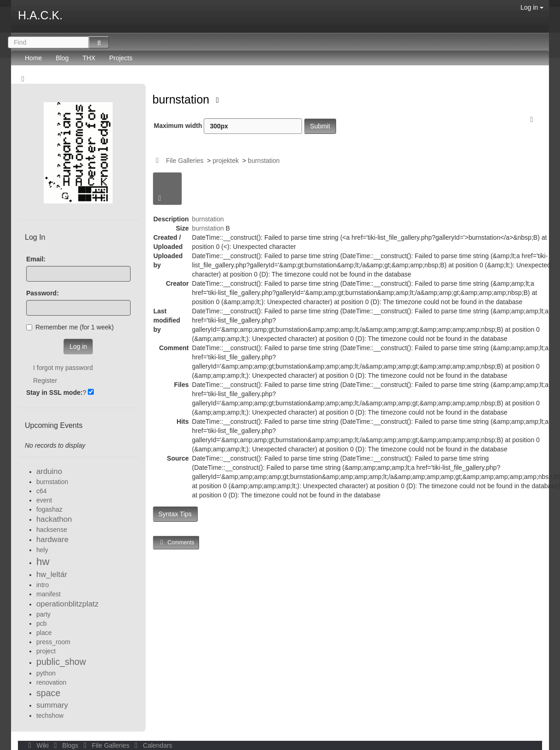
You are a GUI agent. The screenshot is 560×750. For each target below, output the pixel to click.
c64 (42, 491)
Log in (532, 7)
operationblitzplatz (67, 604)
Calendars (151, 745)
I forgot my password (63, 368)
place (44, 633)
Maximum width (228, 126)
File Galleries (185, 161)
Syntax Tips (175, 514)
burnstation (183, 99)
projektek (226, 161)
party (43, 614)
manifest (49, 594)
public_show (61, 662)
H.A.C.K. (40, 15)
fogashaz (49, 509)
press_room (53, 642)
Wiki (38, 745)
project (46, 651)
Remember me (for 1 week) (70, 327)
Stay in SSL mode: (54, 392)
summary (52, 705)
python (46, 673)
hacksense (52, 530)
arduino (49, 471)
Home (33, 58)
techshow (50, 715)
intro (43, 585)
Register (45, 381)
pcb (42, 623)
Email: (36, 259)
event (44, 500)
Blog (62, 58)
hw (43, 562)
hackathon (54, 519)
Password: (43, 293)
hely (42, 550)
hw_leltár (52, 574)
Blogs (65, 745)
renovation (51, 682)
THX (89, 58)
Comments (176, 542)
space (48, 693)
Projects (121, 58)
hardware (52, 539)
